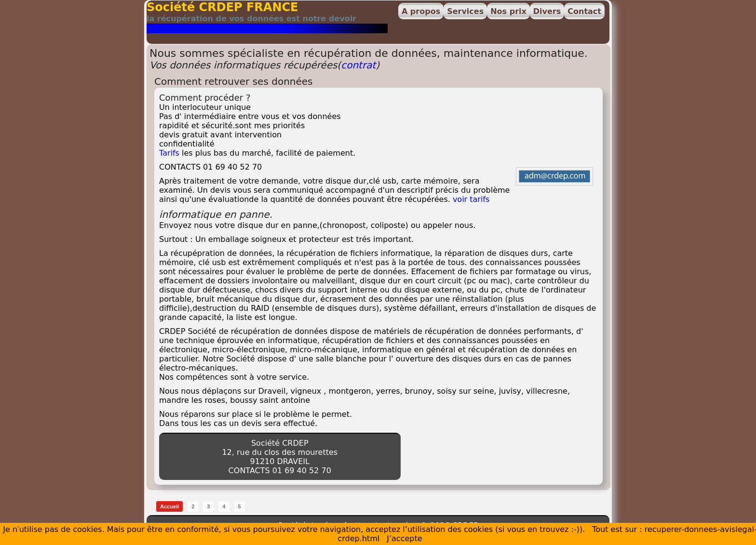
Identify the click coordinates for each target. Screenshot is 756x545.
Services (465, 11)
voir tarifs (471, 199)
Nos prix (508, 11)
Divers (547, 11)
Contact (584, 11)
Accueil (169, 506)
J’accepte (404, 538)
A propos (421, 11)
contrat (358, 65)
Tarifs (169, 153)
